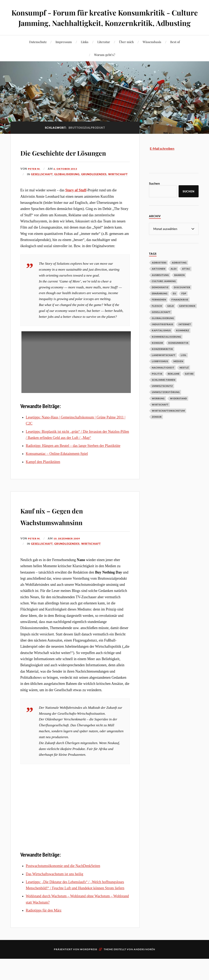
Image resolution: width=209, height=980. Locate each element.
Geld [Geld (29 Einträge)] (171, 316)
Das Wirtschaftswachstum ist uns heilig (54, 896)
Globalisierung (67, 196)
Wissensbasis (152, 52)
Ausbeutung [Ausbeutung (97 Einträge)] (160, 285)
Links (85, 52)
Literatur (104, 52)
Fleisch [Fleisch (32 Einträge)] (157, 316)
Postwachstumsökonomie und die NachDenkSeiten (63, 888)
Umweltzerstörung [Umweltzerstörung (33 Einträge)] (166, 402)
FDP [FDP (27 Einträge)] (184, 304)
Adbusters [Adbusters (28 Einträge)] (159, 273)
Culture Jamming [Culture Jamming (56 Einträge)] (164, 291)
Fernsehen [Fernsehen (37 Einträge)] (159, 310)
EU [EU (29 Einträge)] (175, 304)
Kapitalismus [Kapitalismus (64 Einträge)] (161, 341)
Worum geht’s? (105, 65)
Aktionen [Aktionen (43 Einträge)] (159, 279)
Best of (175, 52)
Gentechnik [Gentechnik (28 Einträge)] (187, 316)
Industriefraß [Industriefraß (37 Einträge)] (163, 334)
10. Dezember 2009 (69, 560)
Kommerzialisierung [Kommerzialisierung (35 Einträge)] (167, 347)
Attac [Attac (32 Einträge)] (186, 279)
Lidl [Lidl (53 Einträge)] (184, 365)
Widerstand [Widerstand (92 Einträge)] (178, 409)
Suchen (154, 194)
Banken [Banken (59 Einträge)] (180, 285)
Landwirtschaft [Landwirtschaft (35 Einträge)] (164, 365)
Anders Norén (144, 972)
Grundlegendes (94, 196)
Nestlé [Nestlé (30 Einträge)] (184, 378)
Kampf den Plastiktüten (43, 484)
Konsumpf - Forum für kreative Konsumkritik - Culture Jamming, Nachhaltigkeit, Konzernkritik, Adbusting (105, 23)
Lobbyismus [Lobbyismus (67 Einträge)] (160, 371)
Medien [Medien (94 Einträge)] (178, 371)
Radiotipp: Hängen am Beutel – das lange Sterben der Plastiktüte (73, 468)
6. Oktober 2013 (67, 191)
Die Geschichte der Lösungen (59, 168)
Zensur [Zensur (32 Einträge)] (157, 427)
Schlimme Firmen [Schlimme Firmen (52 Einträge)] (164, 390)
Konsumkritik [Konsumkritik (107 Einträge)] (178, 353)
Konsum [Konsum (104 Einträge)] (157, 353)
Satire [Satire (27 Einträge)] (189, 384)
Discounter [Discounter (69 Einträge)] (182, 297)
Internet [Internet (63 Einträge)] (185, 334)
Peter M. (35, 191)
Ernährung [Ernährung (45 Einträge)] (160, 304)
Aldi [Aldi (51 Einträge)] (174, 279)
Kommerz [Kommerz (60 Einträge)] (183, 341)
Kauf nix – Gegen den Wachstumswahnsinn (65, 538)
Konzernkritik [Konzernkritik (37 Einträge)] (162, 359)
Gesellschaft (42, 196)
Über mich (126, 52)
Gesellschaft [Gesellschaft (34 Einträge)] (161, 322)
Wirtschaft (118, 196)
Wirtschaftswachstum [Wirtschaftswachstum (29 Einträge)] (168, 421)
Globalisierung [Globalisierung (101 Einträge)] (163, 328)
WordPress (89, 972)
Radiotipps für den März (44, 932)
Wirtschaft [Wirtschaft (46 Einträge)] (160, 415)
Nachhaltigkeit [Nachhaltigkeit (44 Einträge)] (163, 378)
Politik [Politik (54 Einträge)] (157, 384)
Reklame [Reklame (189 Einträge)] (174, 384)
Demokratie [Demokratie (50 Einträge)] (160, 297)
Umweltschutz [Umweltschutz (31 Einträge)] (162, 396)
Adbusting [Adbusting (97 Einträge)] (179, 273)
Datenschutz (38, 52)
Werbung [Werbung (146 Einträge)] (158, 409)
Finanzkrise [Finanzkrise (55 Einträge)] (180, 310)
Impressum (64, 52)
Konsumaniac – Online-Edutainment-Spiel (57, 476)
